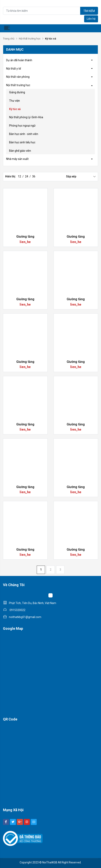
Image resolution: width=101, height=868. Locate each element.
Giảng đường (17, 92)
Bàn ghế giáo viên (20, 151)
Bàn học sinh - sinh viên (24, 134)
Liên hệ (91, 19)
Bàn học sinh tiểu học (22, 142)
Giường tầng (25, 237)
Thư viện (14, 101)
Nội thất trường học (30, 39)
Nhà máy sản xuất (17, 159)
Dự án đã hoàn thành (19, 60)
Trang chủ (9, 39)
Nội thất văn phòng (18, 77)
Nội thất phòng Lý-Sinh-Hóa (26, 117)
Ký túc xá (15, 109)
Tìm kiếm (89, 11)
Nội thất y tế (13, 69)
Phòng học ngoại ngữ (22, 126)
